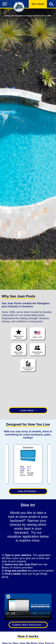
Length (23, 469)
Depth (22, 471)
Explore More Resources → (28, 625)
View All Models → (29, 491)
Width (22, 467)
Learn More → (28, 410)
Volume (23, 475)
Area (22, 473)
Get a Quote (38, 4)
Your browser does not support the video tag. (28, 607)
